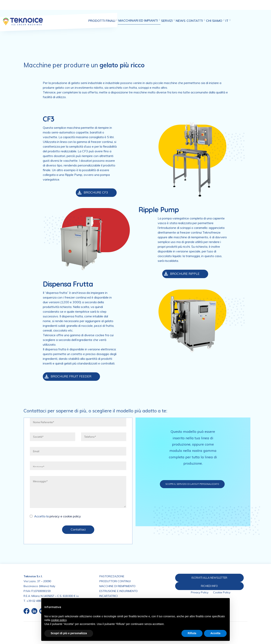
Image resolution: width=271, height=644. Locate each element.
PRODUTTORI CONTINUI (115, 581)
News (192, 8)
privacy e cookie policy (65, 516)
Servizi (176, 8)
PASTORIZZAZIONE (112, 576)
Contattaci (78, 529)
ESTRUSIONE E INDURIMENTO (119, 591)
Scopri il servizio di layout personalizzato (206, 484)
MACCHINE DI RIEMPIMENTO (117, 586)
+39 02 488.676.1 (37, 601)
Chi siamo (232, 8)
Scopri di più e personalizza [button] (69, 633)
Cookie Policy (222, 593)
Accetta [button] (215, 633)
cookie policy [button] (59, 620)
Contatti (209, 8)
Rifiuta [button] (192, 633)
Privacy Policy (200, 593)
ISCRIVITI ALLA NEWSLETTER (208, 578)
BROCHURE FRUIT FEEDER (67, 377)
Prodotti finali (105, 8)
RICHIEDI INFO (208, 586)
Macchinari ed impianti (145, 7)
